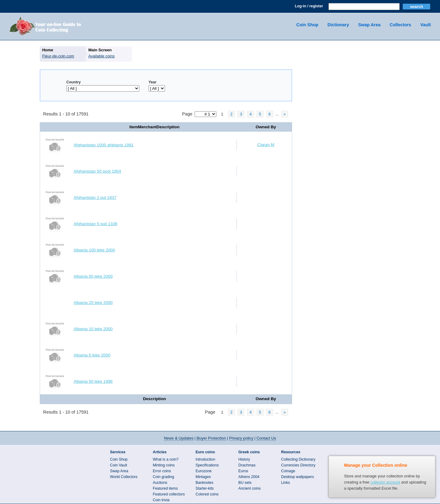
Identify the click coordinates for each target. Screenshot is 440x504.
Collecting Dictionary (298, 459)
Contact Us (266, 438)
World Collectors (124, 477)
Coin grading (163, 477)
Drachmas (247, 465)
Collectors (400, 25)
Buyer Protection (211, 438)
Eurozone (204, 471)
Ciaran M (266, 145)
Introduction (205, 459)
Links (286, 483)
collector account (385, 482)
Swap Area (369, 25)
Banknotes (204, 483)
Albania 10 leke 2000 (93, 329)
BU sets (245, 483)
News (178, 438)
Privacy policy (241, 438)
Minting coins (164, 465)
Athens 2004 (249, 477)
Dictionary (338, 25)
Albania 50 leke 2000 (93, 276)
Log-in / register (309, 6)
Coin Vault (119, 465)
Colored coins (207, 494)
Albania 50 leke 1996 (93, 381)
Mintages (203, 477)
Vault (426, 25)
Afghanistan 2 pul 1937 (95, 197)
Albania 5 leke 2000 (92, 355)
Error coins (162, 471)
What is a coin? (166, 459)
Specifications (207, 465)
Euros (243, 471)
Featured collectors (169, 494)
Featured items (165, 488)
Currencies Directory (298, 465)
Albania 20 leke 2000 (93, 303)
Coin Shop (307, 25)
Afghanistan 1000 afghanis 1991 (104, 145)
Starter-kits (205, 488)
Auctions (160, 483)
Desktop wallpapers (297, 477)
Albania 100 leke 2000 (94, 250)
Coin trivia (161, 500)
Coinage (288, 471)
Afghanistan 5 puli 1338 (95, 224)
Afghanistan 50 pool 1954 (97, 171)
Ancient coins (249, 488)
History (244, 459)
